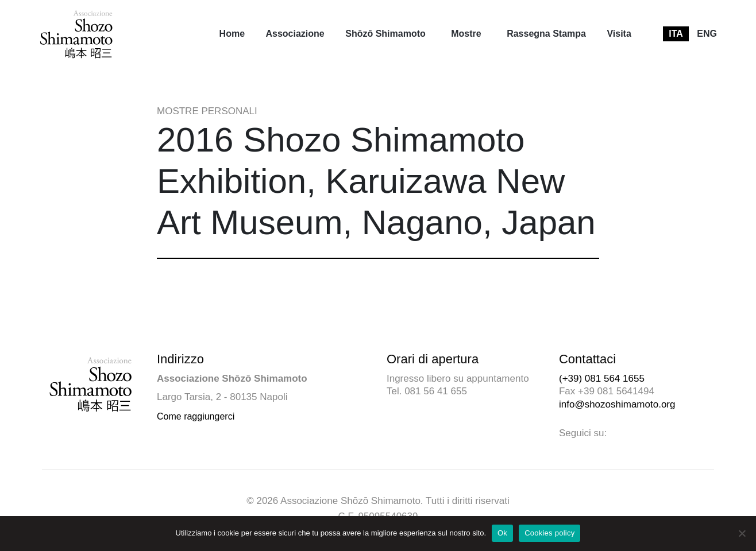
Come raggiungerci (196, 416)
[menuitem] (232, 34)
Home (232, 34)
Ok (502, 533)
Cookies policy (549, 533)
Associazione (295, 34)
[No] (742, 533)
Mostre (466, 34)
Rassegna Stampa (546, 34)
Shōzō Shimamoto (385, 34)
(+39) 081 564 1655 (602, 379)
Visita (619, 34)
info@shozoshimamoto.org (617, 404)
